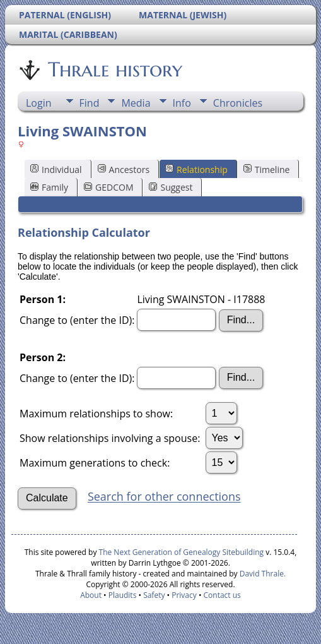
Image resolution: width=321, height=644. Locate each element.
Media (136, 103)
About (91, 595)
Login (39, 103)
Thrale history (114, 69)
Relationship (196, 170)
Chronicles (238, 103)
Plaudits (123, 595)
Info (182, 103)
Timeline (267, 170)
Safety (154, 595)
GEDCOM (108, 187)
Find (90, 103)
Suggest (171, 187)
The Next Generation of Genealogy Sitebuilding (182, 552)
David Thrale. (262, 574)
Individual (56, 170)
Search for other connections (164, 497)
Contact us (222, 595)
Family (49, 187)
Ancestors (124, 170)
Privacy (184, 595)
